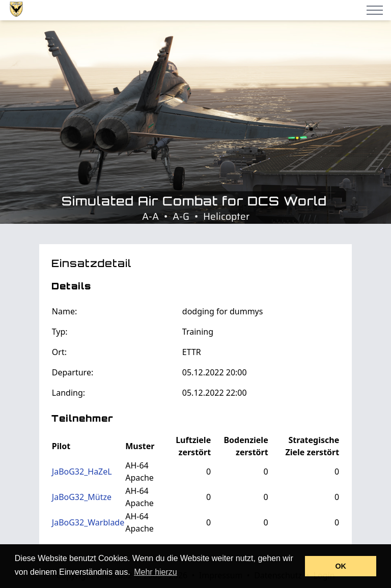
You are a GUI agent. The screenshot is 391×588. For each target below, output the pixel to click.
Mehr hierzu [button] (155, 572)
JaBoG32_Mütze (82, 497)
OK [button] (341, 566)
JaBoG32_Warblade (88, 522)
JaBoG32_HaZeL (82, 472)
